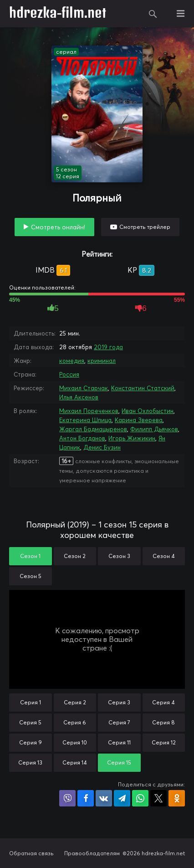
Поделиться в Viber (67, 798)
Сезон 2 (75, 556)
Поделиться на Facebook (86, 798)
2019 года (108, 347)
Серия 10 (75, 742)
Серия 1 (31, 702)
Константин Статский (143, 388)
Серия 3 (119, 702)
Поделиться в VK (104, 798)
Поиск (153, 14)
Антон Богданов (82, 438)
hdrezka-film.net (58, 14)
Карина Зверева (139, 420)
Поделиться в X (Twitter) (158, 798)
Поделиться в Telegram (122, 798)
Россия (69, 374)
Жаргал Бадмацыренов (93, 429)
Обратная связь (31, 853)
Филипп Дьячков (154, 429)
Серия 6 (75, 722)
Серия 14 (75, 762)
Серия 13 (30, 762)
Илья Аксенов (79, 397)
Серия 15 (119, 762)
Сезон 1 (30, 556)
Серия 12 (164, 742)
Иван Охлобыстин (148, 411)
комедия (72, 361)
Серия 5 (30, 722)
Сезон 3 (119, 556)
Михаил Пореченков (89, 411)
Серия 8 (163, 722)
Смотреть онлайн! (58, 227)
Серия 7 (119, 722)
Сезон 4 (164, 556)
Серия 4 (163, 702)
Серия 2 (75, 702)
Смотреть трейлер (145, 227)
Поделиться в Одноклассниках (177, 798)
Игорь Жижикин (132, 438)
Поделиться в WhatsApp (140, 798)
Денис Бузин (102, 447)
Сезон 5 (31, 576)
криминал (102, 361)
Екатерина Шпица (85, 420)
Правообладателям (92, 853)
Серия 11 (119, 742)
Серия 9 (31, 742)
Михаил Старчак (84, 388)
